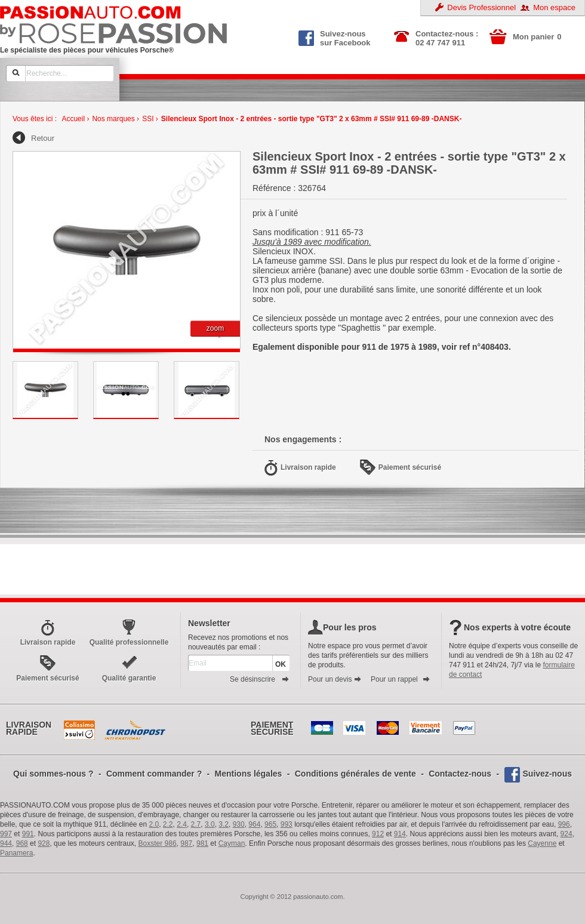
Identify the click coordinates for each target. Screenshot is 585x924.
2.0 (154, 824)
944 (6, 843)
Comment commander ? (154, 774)
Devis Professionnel (481, 7)
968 (22, 843)
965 (270, 824)
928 (44, 843)
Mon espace (554, 7)
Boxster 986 (158, 843)
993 (287, 824)
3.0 (210, 824)
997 (6, 834)
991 (28, 834)
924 (566, 834)
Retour (43, 138)
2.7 (196, 824)
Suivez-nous (547, 774)
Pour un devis (335, 679)
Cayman (232, 843)
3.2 (224, 824)
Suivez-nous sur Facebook (335, 37)
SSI (148, 119)
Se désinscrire (260, 679)
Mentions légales (249, 774)
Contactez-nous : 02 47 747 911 (447, 38)
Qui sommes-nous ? (53, 774)
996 (564, 824)
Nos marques (113, 119)
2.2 (168, 824)
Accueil (73, 119)
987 (186, 843)
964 (254, 824)
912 (378, 834)
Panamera (16, 853)
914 (400, 834)
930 (239, 824)
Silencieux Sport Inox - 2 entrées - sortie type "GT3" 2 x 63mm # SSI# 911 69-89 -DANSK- (312, 119)
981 (202, 843)
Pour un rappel (401, 679)
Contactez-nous (460, 774)
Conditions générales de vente (355, 774)
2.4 (182, 824)
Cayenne (542, 843)
